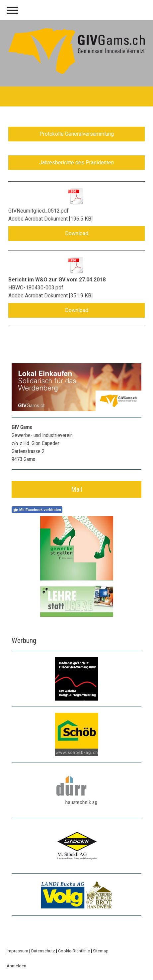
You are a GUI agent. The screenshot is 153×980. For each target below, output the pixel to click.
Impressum (17, 951)
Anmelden (16, 966)
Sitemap (101, 951)
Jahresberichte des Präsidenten (76, 163)
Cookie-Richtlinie (74, 951)
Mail (76, 489)
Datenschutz (43, 951)
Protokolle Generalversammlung (77, 134)
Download (77, 233)
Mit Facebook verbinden (37, 510)
